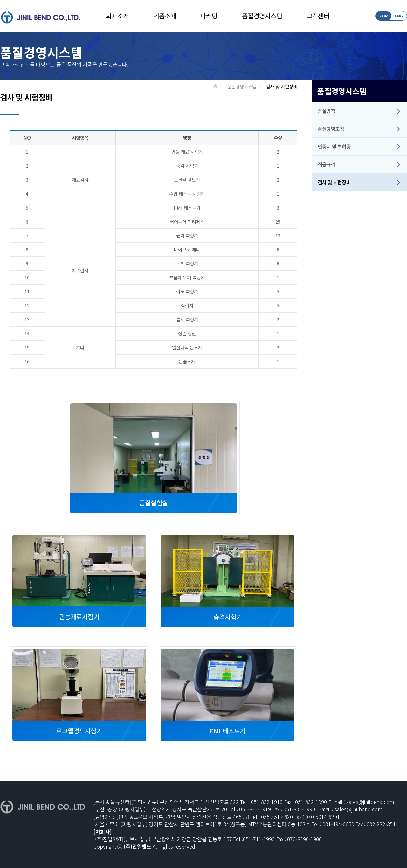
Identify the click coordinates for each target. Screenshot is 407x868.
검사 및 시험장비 (334, 182)
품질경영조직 (331, 129)
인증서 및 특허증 (334, 146)
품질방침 (326, 111)
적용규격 (326, 164)
